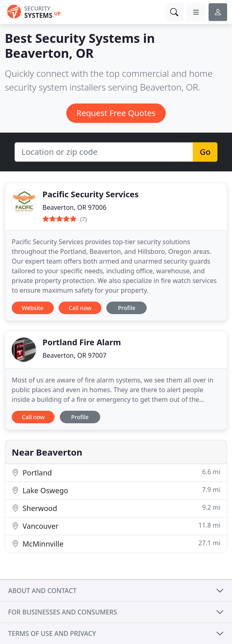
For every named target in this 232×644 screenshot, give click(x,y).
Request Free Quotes (116, 113)
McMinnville (116, 544)
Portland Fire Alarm (82, 342)
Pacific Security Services (91, 194)
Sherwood (116, 508)
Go (205, 152)
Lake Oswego (116, 490)
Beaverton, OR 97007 (74, 355)
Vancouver (116, 526)
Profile (127, 308)
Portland (116, 472)
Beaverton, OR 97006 (74, 207)
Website (33, 308)
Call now (80, 308)
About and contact (42, 591)
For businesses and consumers (62, 612)
